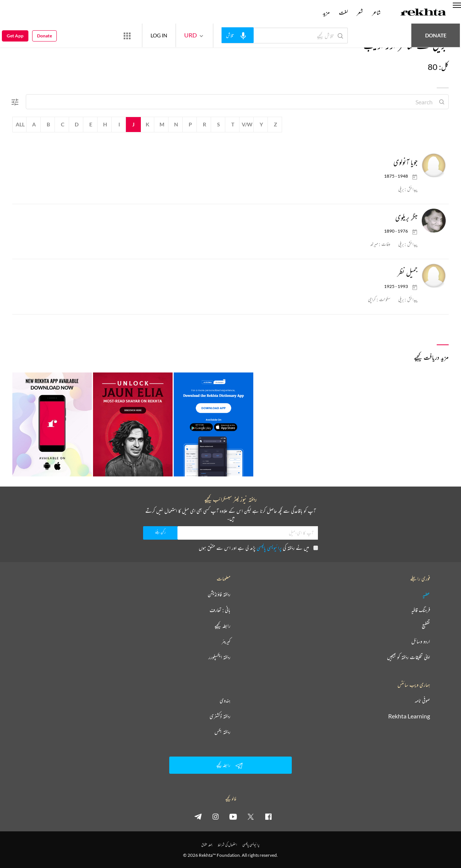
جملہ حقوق (207, 845)
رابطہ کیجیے (222, 626)
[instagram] (216, 816)
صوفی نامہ (422, 700)
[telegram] (198, 816)
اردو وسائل (421, 641)
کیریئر (226, 641)
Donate (436, 35)
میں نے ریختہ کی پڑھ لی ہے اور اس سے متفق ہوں (258, 548)
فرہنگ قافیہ (421, 610)
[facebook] (268, 816)
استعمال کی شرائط (227, 845)
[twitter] (251, 816)
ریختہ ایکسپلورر (219, 657)
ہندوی (225, 700)
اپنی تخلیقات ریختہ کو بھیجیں (409, 657)
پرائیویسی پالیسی (269, 548)
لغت (343, 12)
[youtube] (233, 816)
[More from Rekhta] (127, 36)
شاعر (376, 12)
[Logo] (423, 13)
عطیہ (426, 594)
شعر (360, 12)
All (20, 124)
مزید (326, 12)
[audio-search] (238, 35)
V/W (247, 124)
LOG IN (159, 35)
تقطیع (426, 626)
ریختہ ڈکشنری (220, 716)
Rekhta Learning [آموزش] (409, 716)
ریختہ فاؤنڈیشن (219, 594)
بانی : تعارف (220, 610)
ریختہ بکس (222, 732)
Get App (15, 36)
